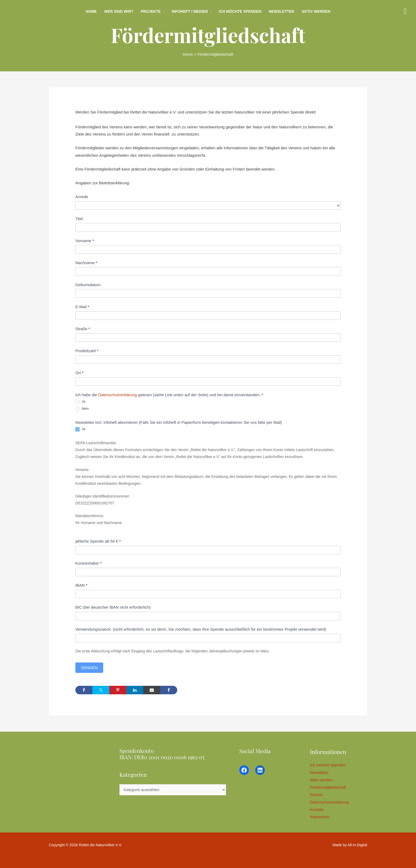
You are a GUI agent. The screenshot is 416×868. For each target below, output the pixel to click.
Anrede (82, 197)
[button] (405, 11)
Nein (82, 409)
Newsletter (281, 11)
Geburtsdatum (88, 285)
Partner (318, 795)
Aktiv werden (316, 11)
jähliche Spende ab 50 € (98, 541)
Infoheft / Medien (190, 11)
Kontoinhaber (88, 563)
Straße (83, 329)
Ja (80, 402)
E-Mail (82, 307)
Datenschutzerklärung (118, 395)
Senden (89, 668)
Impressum (321, 817)
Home (91, 11)
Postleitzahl (87, 351)
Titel (79, 219)
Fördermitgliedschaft (329, 787)
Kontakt (318, 810)
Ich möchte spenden (240, 11)
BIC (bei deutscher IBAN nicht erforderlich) (113, 607)
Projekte (151, 11)
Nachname (86, 263)
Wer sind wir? (119, 11)
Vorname (85, 241)
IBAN (81, 585)
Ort (79, 373)
